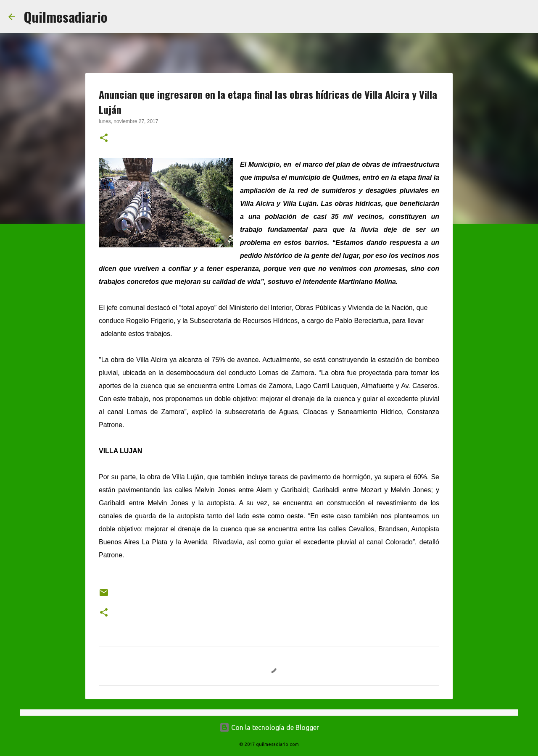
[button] (104, 139)
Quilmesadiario (65, 17)
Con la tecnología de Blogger (269, 727)
